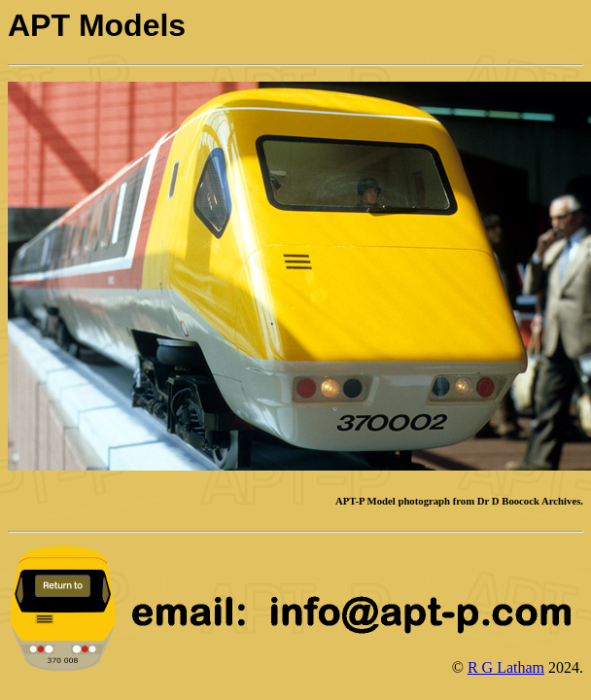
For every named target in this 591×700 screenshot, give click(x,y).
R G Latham (506, 667)
